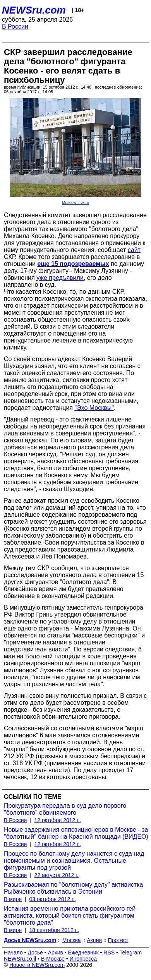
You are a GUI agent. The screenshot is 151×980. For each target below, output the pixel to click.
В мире (13, 899)
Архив (56, 953)
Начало (13, 953)
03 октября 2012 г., (52, 899)
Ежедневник (83, 953)
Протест (118, 940)
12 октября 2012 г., (58, 820)
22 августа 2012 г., (57, 875)
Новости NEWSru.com (37, 965)
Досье (35, 953)
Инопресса (83, 959)
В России (15, 27)
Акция (94, 940)
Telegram (131, 953)
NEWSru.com (34, 10)
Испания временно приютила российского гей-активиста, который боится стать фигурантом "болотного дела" (71, 916)
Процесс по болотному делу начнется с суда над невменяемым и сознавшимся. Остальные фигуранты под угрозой (74, 861)
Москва (72, 940)
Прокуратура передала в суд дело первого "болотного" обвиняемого (65, 809)
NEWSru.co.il (20, 959)
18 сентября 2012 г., (54, 930)
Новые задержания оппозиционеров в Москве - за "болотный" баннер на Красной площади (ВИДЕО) (76, 833)
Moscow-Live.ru (75, 203)
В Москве (53, 959)
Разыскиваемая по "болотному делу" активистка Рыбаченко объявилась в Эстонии (73, 888)
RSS (109, 953)
